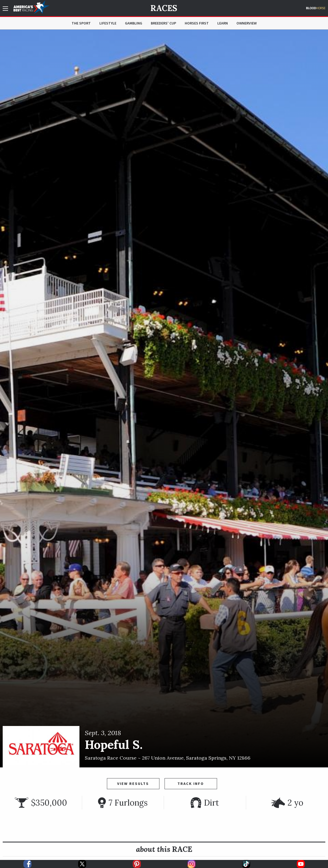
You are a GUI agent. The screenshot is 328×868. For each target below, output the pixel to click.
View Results (133, 784)
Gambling (134, 23)
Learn (223, 23)
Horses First (197, 23)
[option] (164, 398)
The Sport (81, 23)
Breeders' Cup (163, 23)
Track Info (191, 784)
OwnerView (247, 23)
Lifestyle (108, 23)
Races (164, 8)
